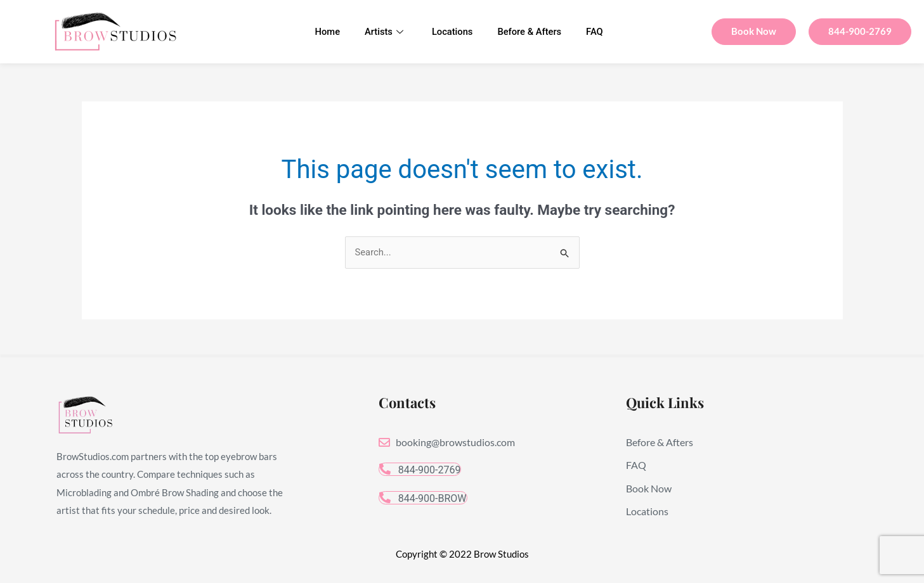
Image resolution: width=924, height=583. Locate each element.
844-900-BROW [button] (423, 499)
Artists (382, 32)
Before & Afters (531, 32)
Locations (452, 32)
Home (325, 32)
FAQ (598, 32)
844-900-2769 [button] (420, 470)
